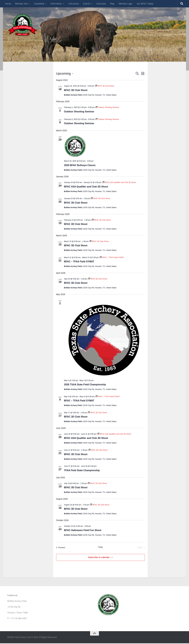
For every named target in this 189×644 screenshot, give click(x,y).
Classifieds (39, 4)
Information (56, 4)
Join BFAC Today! (145, 4)
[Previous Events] (61, 548)
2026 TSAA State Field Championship (85, 385)
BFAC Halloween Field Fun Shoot (83, 531)
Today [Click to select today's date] (100, 548)
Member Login (126, 4)
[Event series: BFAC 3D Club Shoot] (105, 87)
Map (112, 4)
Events (87, 4)
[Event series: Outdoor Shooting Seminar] (107, 108)
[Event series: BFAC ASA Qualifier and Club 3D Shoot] (119, 183)
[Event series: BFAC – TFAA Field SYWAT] (112, 258)
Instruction (74, 4)
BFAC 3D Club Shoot (76, 91)
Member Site (21, 4)
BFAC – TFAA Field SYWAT (79, 262)
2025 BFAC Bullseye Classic (80, 166)
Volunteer (101, 4)
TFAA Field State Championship (82, 471)
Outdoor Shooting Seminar (79, 112)
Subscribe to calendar (99, 558)
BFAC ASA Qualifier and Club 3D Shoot (86, 187)
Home (8, 4)
